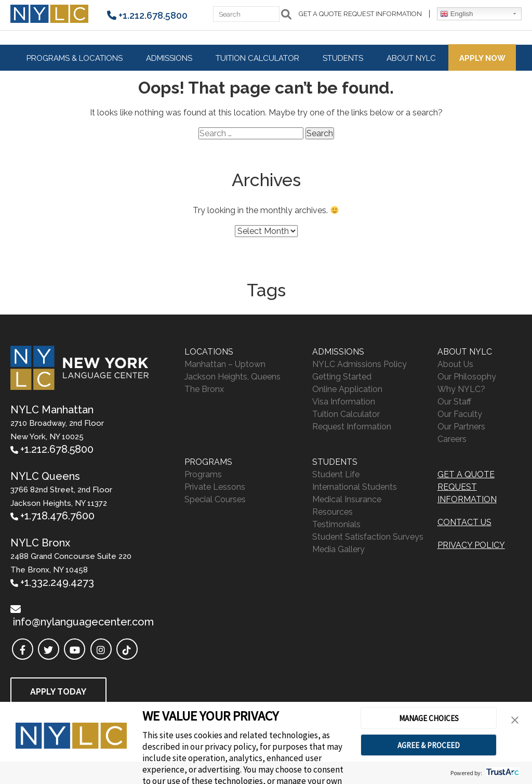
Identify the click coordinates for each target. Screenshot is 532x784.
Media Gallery (338, 549)
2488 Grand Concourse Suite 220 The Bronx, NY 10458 (71, 570)
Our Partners (461, 427)
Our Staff (454, 402)
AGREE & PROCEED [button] (429, 745)
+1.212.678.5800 (153, 15)
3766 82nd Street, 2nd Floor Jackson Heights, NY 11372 (61, 503)
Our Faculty (460, 414)
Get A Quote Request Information (360, 14)
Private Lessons (215, 487)
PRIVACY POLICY (471, 545)
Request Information (352, 427)
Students (343, 58)
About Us (455, 364)
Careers (452, 439)
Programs (208, 462)
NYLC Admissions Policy (360, 364)
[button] (515, 721)
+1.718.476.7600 (57, 516)
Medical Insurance (347, 499)
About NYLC (411, 58)
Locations (209, 352)
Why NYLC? (461, 389)
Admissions (169, 58)
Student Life (336, 474)
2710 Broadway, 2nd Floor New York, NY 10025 (57, 437)
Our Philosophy (467, 377)
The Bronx (204, 389)
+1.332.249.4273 (57, 582)
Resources (332, 512)
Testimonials (336, 524)
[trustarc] (502, 773)
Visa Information (344, 402)
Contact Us (464, 522)
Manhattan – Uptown (225, 364)
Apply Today (58, 692)
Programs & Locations (75, 58)
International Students (355, 487)
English (456, 14)
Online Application (347, 389)
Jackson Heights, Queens (232, 377)
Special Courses (215, 499)
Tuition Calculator (257, 58)
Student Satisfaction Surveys (368, 537)
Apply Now (482, 58)
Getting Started (342, 377)
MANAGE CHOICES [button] (429, 718)
